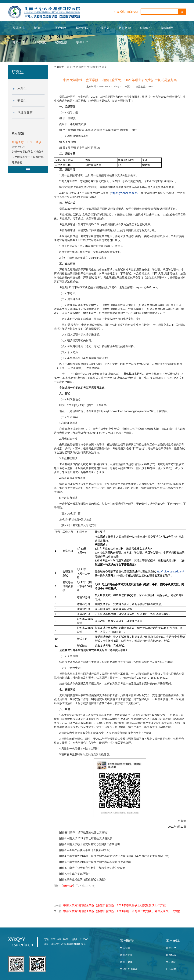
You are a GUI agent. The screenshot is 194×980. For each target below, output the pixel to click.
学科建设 (167, 28)
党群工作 (19, 42)
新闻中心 (40, 28)
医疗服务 (61, 28)
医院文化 (40, 42)
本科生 (22, 89)
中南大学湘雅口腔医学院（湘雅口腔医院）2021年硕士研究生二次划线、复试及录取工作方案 (122, 911)
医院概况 (19, 28)
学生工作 (82, 42)
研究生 (22, 101)
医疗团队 (82, 28)
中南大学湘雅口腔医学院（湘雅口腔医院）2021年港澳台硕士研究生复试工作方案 (115, 905)
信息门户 (171, 948)
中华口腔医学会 (129, 969)
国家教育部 (126, 955)
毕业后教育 (25, 113)
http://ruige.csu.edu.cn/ (170, 572)
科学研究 (146, 28)
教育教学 (125, 28)
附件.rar (68, 886)
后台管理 (171, 969)
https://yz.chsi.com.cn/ (125, 193)
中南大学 (125, 948)
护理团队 (103, 28)
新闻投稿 (133, 12)
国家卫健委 (126, 962)
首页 (69, 67)
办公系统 (119, 12)
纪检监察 (61, 42)
